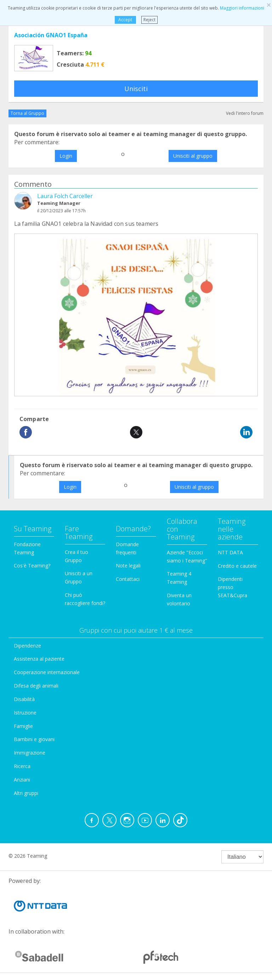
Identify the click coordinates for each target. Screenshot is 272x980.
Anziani (22, 780)
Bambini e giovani (34, 739)
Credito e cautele (237, 566)
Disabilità (24, 699)
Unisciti (136, 89)
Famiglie (23, 726)
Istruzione (25, 713)
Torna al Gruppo (27, 113)
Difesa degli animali (36, 686)
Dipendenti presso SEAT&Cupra (233, 587)
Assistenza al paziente (39, 659)
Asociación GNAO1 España (51, 35)
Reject (149, 20)
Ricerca (22, 766)
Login (66, 156)
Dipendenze (27, 646)
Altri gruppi (26, 793)
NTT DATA (230, 552)
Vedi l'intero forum (245, 113)
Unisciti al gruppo (193, 156)
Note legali (128, 565)
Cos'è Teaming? (32, 565)
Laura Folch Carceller (65, 196)
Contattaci (128, 579)
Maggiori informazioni (242, 8)
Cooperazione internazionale (47, 672)
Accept (125, 20)
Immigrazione (30, 753)
